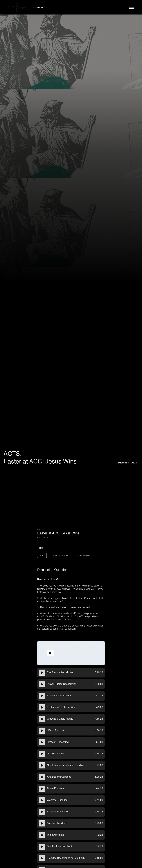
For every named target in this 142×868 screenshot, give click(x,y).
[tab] (56, 570)
